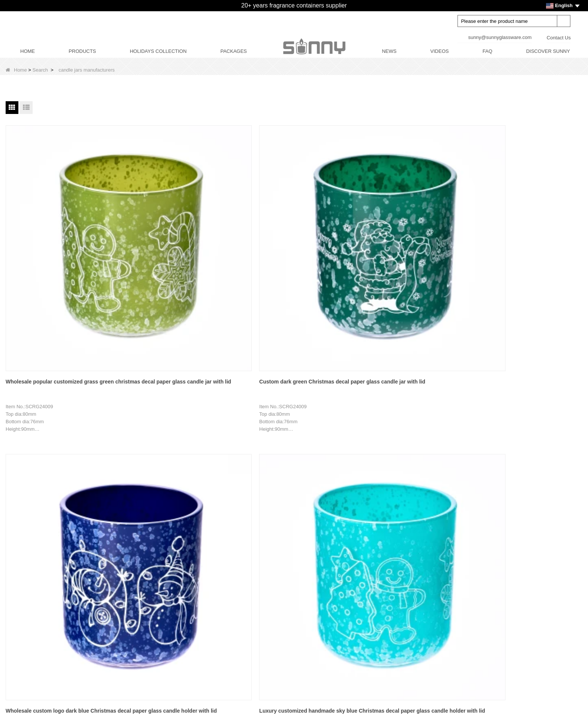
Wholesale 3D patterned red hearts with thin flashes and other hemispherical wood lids (341, 404)
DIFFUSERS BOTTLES (242, 584)
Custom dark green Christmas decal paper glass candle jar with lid (148, 231)
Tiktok (429, 620)
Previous (200, 495)
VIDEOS (440, 51)
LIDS (222, 597)
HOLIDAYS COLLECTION (158, 51)
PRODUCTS (82, 51)
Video (19, 661)
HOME (28, 51)
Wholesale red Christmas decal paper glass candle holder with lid (145, 403)
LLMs (19, 686)
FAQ (487, 51)
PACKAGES (234, 51)
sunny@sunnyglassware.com (500, 37)
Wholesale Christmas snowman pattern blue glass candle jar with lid (437, 231)
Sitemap (22, 673)
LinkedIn (429, 604)
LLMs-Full (23, 699)
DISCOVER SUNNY (548, 51)
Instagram (429, 636)
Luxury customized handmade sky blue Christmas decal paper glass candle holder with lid (341, 231)
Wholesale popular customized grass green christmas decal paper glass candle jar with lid (44, 231)
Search (40, 70)
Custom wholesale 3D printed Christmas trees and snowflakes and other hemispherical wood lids (535, 404)
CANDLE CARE (234, 622)
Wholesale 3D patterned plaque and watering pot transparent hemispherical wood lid (245, 404)
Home (16, 70)
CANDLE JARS (234, 571)
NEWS (389, 51)
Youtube (429, 573)
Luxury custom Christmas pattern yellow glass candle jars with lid (534, 231)
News (19, 622)
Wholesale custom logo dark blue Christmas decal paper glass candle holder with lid (245, 231)
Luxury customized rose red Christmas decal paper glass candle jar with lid (46, 404)
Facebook (429, 589)
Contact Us (559, 38)
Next (311, 495)
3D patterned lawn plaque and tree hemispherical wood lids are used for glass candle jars (438, 404)
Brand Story (26, 571)
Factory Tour (26, 584)
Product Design (29, 610)
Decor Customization (35, 597)
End (330, 495)
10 (294, 495)
